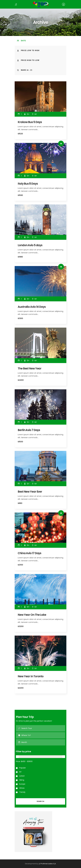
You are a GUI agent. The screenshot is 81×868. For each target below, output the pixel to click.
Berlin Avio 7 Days (29, 430)
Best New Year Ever (30, 492)
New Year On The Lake (32, 615)
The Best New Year (30, 369)
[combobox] (43, 742)
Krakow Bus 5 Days (30, 122)
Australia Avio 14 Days (32, 307)
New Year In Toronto (31, 676)
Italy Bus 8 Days (28, 184)
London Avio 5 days (30, 245)
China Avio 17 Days (29, 553)
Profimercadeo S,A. (48, 864)
